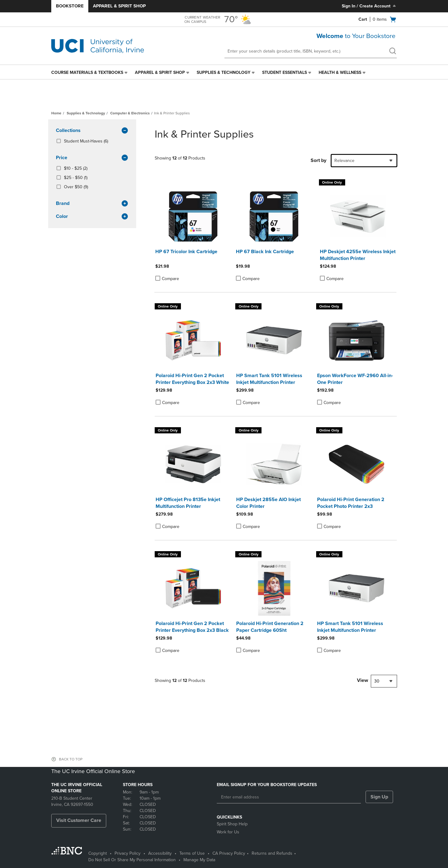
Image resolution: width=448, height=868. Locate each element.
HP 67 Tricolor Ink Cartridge (186, 252)
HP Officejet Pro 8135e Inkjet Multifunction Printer (188, 503)
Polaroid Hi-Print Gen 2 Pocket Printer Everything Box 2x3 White (192, 379)
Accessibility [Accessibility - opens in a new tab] (160, 853)
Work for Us (228, 832)
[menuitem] (90, 73)
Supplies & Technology (224, 72)
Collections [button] (92, 131)
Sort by (318, 160)
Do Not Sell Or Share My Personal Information (132, 860)
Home (56, 113)
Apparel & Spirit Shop (119, 6)
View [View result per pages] (362, 680)
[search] (392, 52)
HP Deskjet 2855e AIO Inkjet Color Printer (268, 503)
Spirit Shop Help (232, 824)
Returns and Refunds (272, 853)
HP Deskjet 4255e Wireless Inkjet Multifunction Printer (358, 255)
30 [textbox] (377, 681)
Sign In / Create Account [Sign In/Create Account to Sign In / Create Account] (369, 6)
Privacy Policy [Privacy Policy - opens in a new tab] (128, 853)
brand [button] (92, 204)
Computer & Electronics (130, 113)
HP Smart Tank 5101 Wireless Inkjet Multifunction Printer (269, 379)
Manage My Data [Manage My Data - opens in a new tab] (199, 860)
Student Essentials (285, 72)
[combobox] (364, 161)
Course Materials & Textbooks (87, 72)
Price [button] (92, 158)
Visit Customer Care (79, 820)
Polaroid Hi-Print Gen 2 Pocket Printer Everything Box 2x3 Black (192, 627)
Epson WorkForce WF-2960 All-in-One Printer (355, 379)
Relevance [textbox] (344, 161)
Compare (167, 279)
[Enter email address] (289, 797)
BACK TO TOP (71, 759)
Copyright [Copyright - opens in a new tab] (98, 853)
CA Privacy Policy (229, 853)
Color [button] (92, 217)
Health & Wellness (340, 72)
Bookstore (70, 6)
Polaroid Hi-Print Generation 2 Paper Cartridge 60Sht (270, 627)
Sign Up (379, 797)
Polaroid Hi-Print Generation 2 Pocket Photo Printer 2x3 (351, 503)
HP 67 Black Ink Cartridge (265, 252)
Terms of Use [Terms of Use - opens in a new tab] (192, 853)
